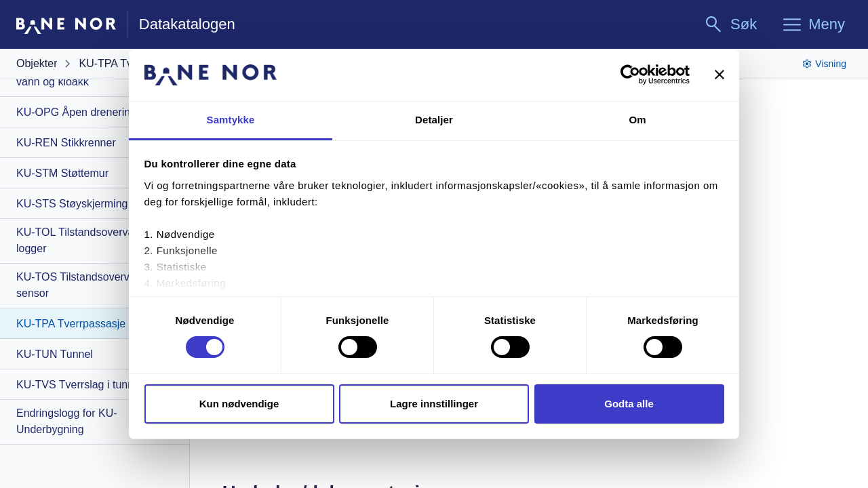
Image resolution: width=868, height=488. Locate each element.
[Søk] (730, 24)
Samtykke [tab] (231, 120)
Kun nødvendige (239, 404)
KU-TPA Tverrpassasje (71, 324)
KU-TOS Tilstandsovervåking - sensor (89, 285)
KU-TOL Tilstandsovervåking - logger (88, 240)
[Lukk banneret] (719, 75)
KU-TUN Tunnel (55, 354)
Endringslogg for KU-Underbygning (67, 421)
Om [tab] (637, 120)
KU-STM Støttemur (62, 173)
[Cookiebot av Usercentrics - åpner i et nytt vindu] (630, 75)
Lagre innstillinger (434, 404)
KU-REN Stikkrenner (66, 143)
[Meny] (813, 24)
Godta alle (629, 404)
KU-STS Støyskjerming (72, 204)
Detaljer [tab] (434, 120)
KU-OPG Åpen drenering (76, 112)
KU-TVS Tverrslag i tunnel (79, 385)
